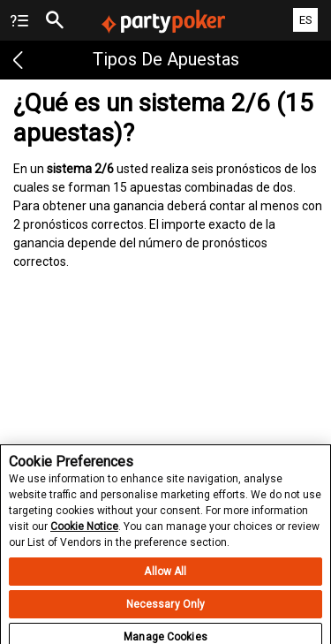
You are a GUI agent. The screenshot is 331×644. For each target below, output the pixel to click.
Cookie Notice (84, 534)
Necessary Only (166, 612)
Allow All (165, 580)
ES (306, 20)
